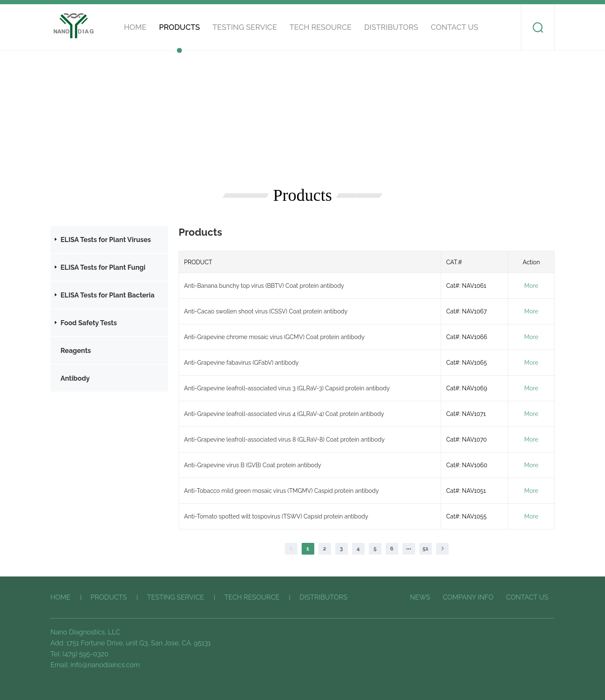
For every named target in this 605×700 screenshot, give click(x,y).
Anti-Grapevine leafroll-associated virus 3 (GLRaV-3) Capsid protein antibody (287, 388)
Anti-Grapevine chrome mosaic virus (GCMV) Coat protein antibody (274, 337)
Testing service (245, 27)
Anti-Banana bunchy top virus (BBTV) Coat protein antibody (264, 286)
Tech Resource (321, 27)
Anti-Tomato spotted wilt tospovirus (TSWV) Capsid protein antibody (276, 516)
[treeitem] (109, 239)
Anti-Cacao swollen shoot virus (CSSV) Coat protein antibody (266, 311)
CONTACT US (454, 27)
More (531, 286)
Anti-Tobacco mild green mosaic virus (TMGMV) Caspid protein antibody (281, 491)
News (420, 597)
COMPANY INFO (468, 597)
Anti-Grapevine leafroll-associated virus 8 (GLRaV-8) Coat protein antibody (284, 439)
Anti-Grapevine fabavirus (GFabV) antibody (241, 363)
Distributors (391, 27)
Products (179, 27)
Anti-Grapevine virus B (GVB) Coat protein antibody (253, 465)
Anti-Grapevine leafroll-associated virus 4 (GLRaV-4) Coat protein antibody (284, 414)
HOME (135, 27)
